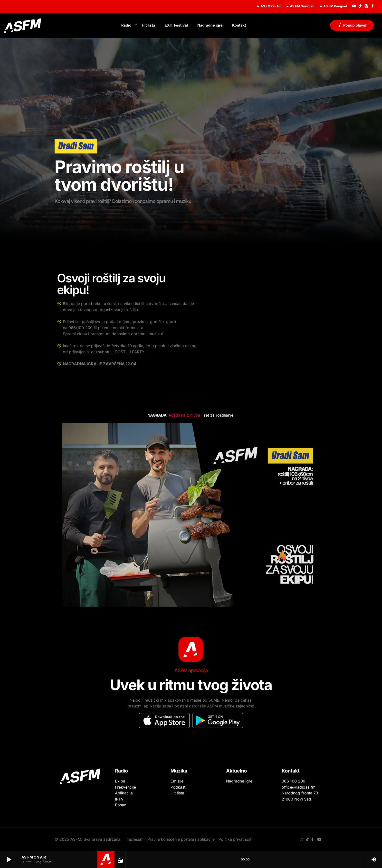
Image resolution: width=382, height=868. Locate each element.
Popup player (352, 25)
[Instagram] (366, 6)
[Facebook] (372, 6)
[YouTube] (354, 6)
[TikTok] (360, 6)
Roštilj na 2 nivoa (185, 415)
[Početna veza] (22, 25)
